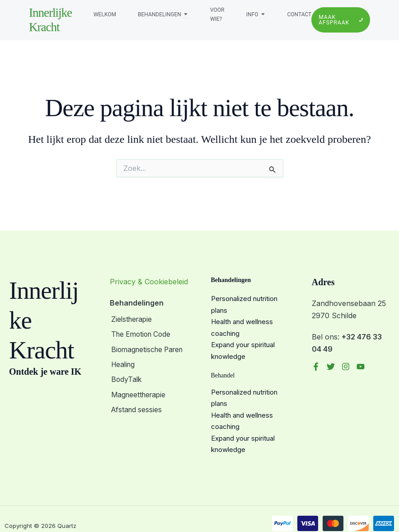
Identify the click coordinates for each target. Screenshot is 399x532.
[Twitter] (331, 367)
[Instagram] (346, 367)
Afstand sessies (136, 407)
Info (252, 14)
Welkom (105, 14)
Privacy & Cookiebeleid (149, 282)
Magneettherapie (139, 392)
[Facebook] (316, 367)
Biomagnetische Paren (148, 348)
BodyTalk (126, 378)
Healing (123, 363)
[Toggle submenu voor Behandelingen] (185, 14)
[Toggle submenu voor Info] (262, 14)
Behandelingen (160, 14)
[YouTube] (361, 367)
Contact (300, 14)
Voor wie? (217, 14)
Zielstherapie (131, 320)
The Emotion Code (142, 334)
